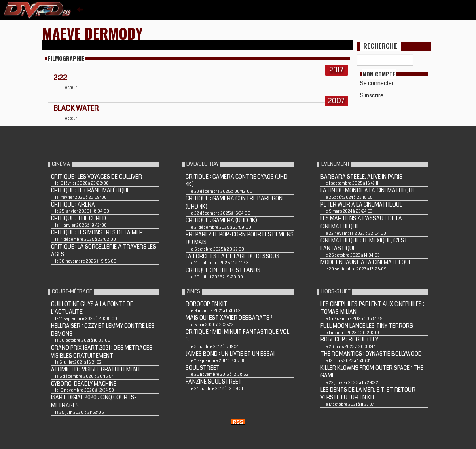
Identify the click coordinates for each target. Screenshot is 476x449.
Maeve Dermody (92, 33)
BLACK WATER (76, 108)
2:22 (60, 78)
